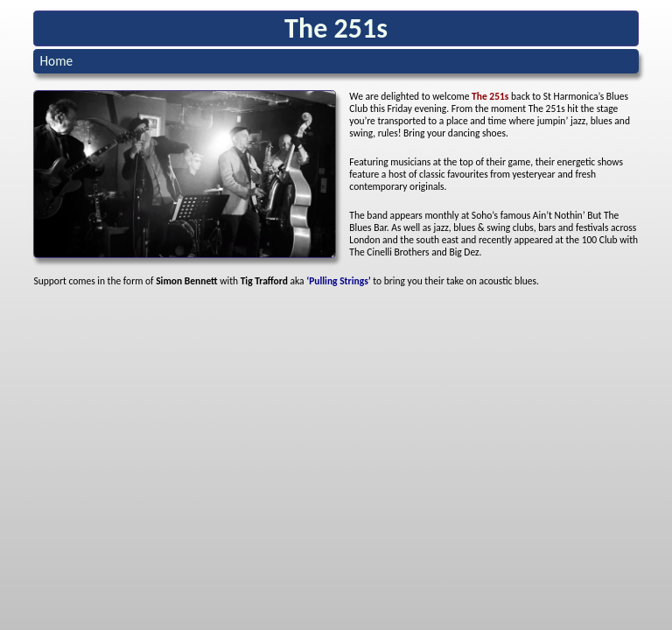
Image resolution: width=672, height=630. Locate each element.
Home (57, 61)
